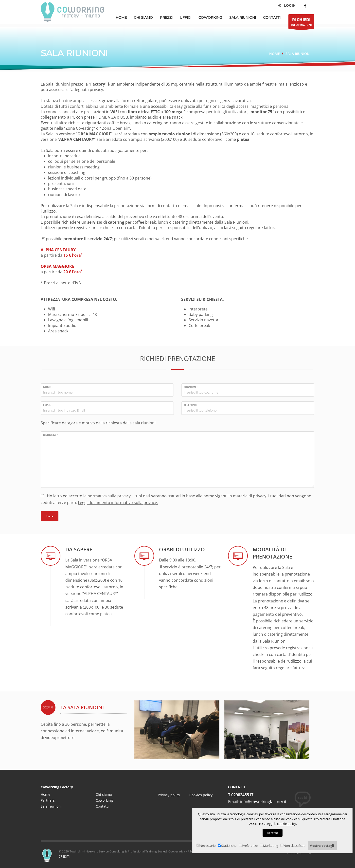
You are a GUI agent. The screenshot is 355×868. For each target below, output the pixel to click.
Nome (48, 387)
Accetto (273, 833)
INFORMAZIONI (301, 23)
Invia (50, 516)
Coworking (210, 18)
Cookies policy (201, 795)
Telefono (191, 405)
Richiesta (50, 435)
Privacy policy (169, 795)
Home (121, 18)
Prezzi (166, 18)
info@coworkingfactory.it (263, 802)
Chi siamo (104, 794)
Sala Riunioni (243, 18)
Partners (48, 800)
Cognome (191, 387)
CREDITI (64, 857)
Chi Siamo (143, 18)
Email (48, 405)
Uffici (186, 18)
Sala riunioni (298, 54)
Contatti (272, 18)
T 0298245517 (241, 795)
